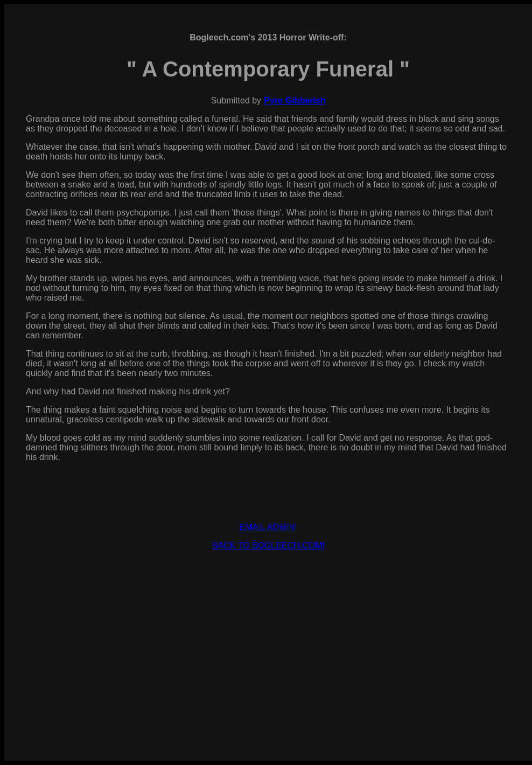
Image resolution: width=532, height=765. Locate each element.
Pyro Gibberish (295, 100)
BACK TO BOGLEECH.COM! (268, 545)
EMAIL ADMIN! (268, 527)
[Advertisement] (268, 635)
